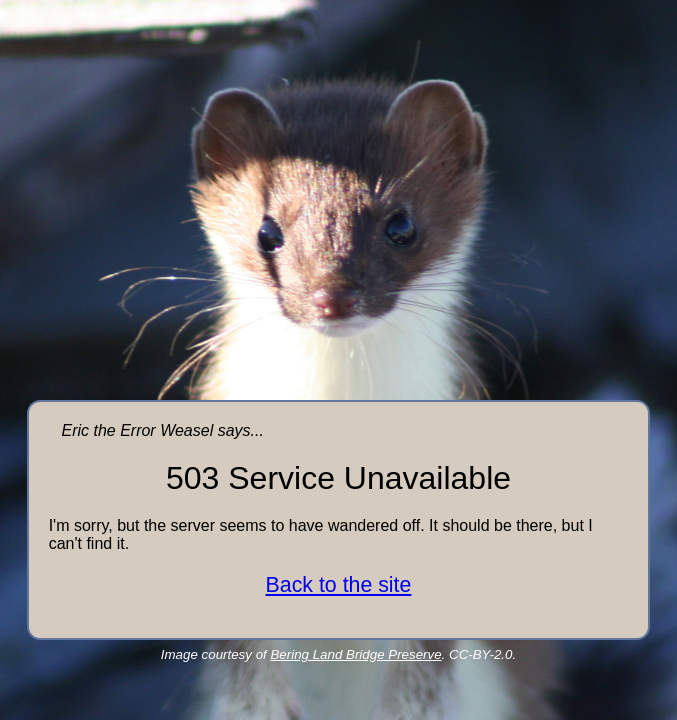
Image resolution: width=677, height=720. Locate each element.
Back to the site (339, 585)
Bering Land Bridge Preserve (355, 654)
